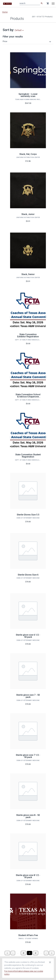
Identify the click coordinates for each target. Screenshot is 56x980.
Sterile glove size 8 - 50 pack (28, 816)
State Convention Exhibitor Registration (28, 335)
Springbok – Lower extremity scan (28, 95)
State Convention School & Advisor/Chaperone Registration (28, 397)
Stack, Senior (28, 274)
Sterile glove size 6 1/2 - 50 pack (28, 636)
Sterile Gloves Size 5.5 (28, 515)
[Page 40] (23, 953)
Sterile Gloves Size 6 (28, 575)
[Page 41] (30, 953)
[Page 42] (36, 953)
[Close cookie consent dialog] (50, 962)
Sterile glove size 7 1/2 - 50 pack (28, 756)
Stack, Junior (28, 214)
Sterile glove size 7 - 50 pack (28, 696)
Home (5, 12)
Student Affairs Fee (28, 935)
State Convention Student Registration (28, 456)
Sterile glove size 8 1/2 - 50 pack (28, 876)
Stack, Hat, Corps (28, 154)
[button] (27, 41)
